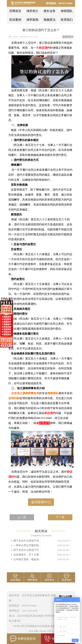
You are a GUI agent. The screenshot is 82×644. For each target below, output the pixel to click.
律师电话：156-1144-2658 (23, 611)
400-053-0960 (65, 3)
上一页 (22, 517)
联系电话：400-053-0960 (23, 606)
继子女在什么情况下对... (27, 541)
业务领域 (15, 580)
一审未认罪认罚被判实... (27, 545)
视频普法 (50, 20)
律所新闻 (32, 20)
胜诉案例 (15, 20)
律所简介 (32, 11)
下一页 (60, 517)
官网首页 (15, 11)
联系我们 (67, 20)
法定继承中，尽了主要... (27, 555)
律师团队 (67, 11)
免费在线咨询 (23, 639)
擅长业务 (50, 11)
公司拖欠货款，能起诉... (27, 559)
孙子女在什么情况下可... (27, 550)
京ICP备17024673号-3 (41, 631)
